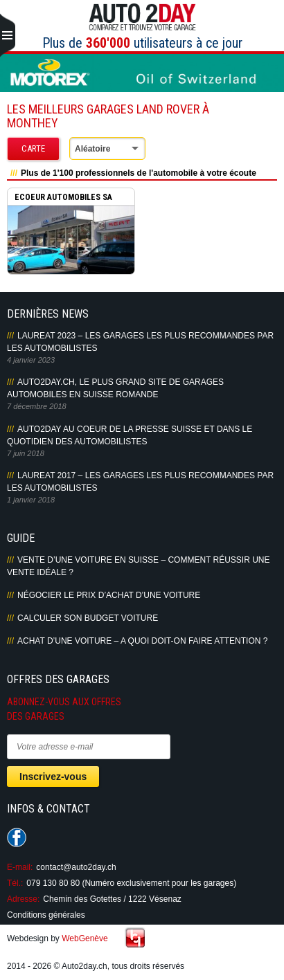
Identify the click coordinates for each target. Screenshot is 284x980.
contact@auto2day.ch (76, 867)
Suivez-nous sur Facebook (17, 837)
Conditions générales (46, 915)
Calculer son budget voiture (88, 618)
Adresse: (23, 899)
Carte (33, 148)
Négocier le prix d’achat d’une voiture (109, 595)
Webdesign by (57, 938)
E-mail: (20, 867)
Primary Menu (8, 36)
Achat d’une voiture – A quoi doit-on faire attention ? (142, 641)
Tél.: (15, 883)
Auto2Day (142, 17)
